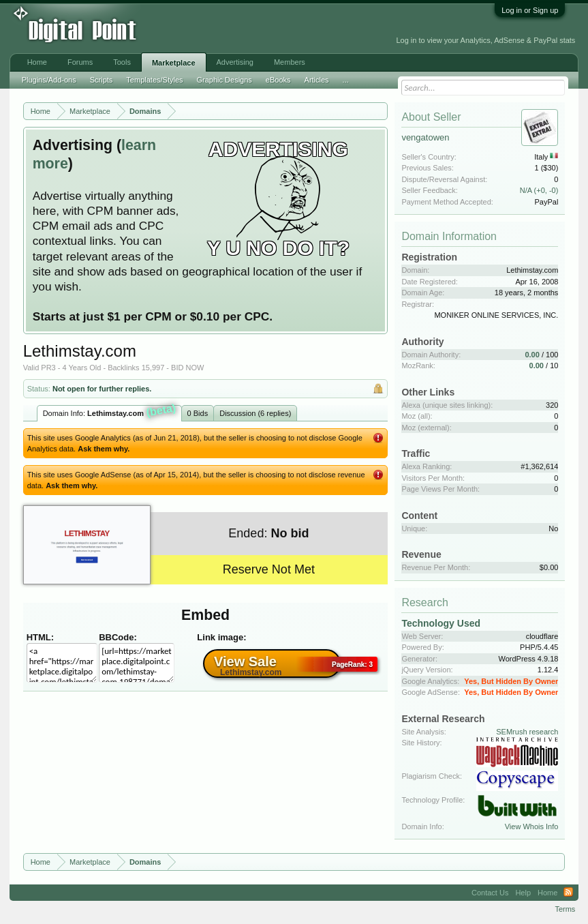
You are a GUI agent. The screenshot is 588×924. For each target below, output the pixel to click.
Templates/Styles (154, 80)
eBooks (278, 80)
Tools (122, 62)
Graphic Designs (225, 80)
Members (290, 62)
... (346, 80)
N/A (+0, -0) (539, 190)
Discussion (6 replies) (255, 413)
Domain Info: (110, 412)
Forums (80, 62)
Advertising (235, 62)
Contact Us (490, 893)
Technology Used (441, 623)
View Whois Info (532, 826)
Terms (565, 909)
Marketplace (174, 63)
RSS (568, 893)
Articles (317, 80)
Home (37, 62)
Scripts (102, 80)
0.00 (532, 355)
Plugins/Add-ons (49, 80)
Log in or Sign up (530, 10)
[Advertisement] (226, 29)
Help (523, 893)
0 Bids (198, 413)
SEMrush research (527, 732)
